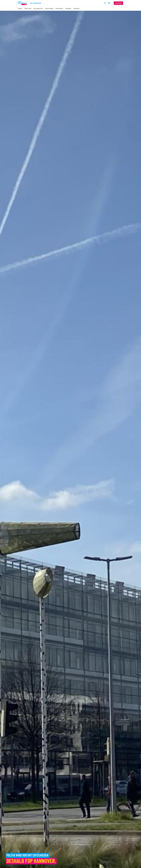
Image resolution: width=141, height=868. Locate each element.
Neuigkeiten (38, 9)
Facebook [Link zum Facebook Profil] (105, 3)
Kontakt (77, 9)
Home (20, 9)
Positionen (49, 9)
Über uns (28, 9)
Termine (68, 9)
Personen (59, 9)
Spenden (118, 3)
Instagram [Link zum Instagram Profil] (109, 3)
